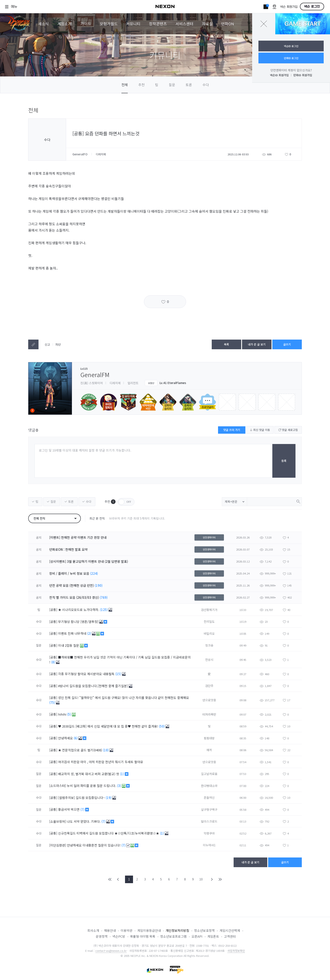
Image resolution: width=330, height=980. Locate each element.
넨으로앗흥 (209, 700)
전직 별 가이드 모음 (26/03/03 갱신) (74, 597)
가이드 (86, 24)
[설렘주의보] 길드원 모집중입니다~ (82, 798)
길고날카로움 (209, 774)
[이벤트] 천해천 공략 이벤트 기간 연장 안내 (78, 537)
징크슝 (209, 645)
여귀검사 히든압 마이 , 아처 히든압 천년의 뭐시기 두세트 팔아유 (101, 762)
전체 (125, 85)
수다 (206, 85)
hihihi (63, 714)
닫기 (264, 24)
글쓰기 (287, 344)
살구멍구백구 (209, 809)
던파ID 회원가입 (303, 75)
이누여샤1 (209, 845)
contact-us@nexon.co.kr (111, 951)
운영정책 (102, 936)
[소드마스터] (58, 786)
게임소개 (65, 24)
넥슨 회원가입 (289, 7)
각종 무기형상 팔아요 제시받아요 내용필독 (87, 674)
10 (201, 879)
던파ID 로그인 (291, 58)
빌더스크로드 (209, 821)
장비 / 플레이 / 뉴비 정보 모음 (69, 573)
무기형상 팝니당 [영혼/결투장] (79, 622)
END (220, 879)
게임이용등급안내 (149, 930)
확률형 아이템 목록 (143, 936)
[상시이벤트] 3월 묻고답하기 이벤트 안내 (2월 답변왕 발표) (89, 561)
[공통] (53, 610)
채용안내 (110, 930)
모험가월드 (109, 24)
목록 (226, 344)
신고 (47, 344)
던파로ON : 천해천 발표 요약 (68, 549)
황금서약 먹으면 (69, 809)
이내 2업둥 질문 (69, 645)
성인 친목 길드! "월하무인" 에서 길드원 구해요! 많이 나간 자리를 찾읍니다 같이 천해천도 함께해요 (124, 698)
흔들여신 (209, 797)
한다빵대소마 (209, 786)
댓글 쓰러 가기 (232, 430)
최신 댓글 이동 (260, 430)
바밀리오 (209, 633)
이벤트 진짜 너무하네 (73, 633)
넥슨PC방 (119, 936)
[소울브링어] (58, 821)
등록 (284, 461)
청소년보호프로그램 (173, 936)
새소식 (43, 24)
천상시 (209, 660)
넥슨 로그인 (312, 7)
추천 (141, 85)
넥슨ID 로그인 (291, 46)
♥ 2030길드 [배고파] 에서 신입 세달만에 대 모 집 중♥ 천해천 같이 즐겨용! (108, 726)
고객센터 (230, 936)
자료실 (207, 24)
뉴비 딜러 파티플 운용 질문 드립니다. (92, 786)
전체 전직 (39, 518)
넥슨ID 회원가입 (279, 75)
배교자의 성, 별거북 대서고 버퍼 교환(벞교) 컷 (89, 774)
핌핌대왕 (209, 738)
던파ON (228, 24)
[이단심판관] (58, 845)
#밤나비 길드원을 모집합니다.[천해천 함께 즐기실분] (93, 686)
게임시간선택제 (230, 930)
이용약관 (126, 930)
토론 (189, 85)
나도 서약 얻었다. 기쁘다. (84, 821)
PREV (118, 879)
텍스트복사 (33, 344)
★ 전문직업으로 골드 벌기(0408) (81, 750)
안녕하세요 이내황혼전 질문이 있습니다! (94, 845)
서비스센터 (184, 24)
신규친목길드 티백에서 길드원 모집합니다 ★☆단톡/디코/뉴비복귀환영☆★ (109, 833)
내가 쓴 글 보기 (257, 344)
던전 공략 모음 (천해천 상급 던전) (72, 585)
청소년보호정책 (204, 930)
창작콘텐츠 (158, 24)
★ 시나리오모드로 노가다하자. (79, 610)
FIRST (110, 879)
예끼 (209, 750)
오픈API (197, 936)
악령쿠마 (209, 833)
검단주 (209, 686)
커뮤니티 (133, 24)
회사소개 (93, 930)
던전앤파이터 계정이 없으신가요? (291, 70)
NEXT (212, 879)
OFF (126, 502)
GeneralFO (80, 154)
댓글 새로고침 (288, 430)
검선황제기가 (209, 610)
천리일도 (209, 621)
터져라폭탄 (209, 714)
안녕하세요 (66, 738)
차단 (58, 344)
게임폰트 (213, 936)
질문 (172, 85)
